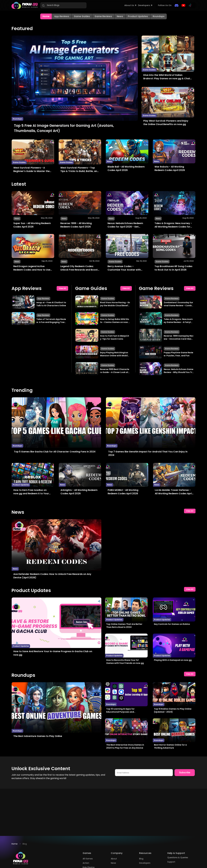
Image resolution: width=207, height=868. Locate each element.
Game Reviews (103, 16)
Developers (144, 5)
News (120, 16)
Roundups (159, 16)
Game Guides (82, 16)
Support (171, 862)
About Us (129, 5)
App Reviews (62, 16)
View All (62, 288)
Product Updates (138, 16)
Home (15, 844)
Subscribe (185, 773)
